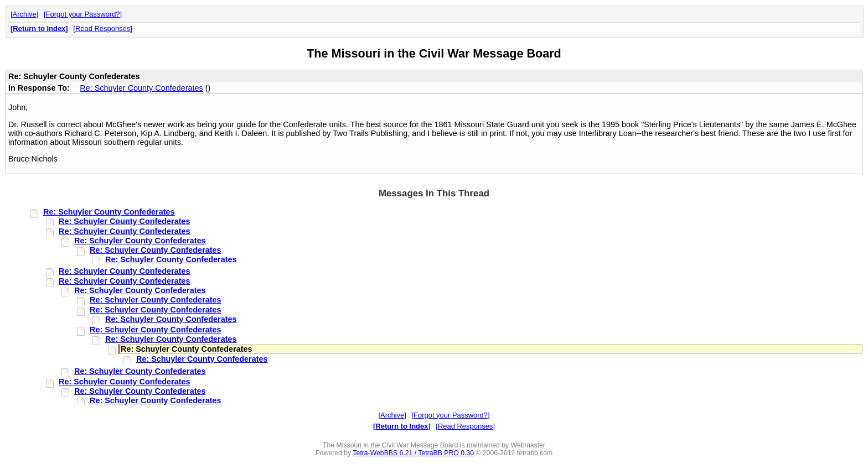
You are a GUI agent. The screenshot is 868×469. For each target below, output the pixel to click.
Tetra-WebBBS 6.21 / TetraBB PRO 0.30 (413, 453)
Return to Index (39, 28)
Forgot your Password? (83, 14)
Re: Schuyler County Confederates (141, 88)
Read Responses (103, 28)
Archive (25, 14)
